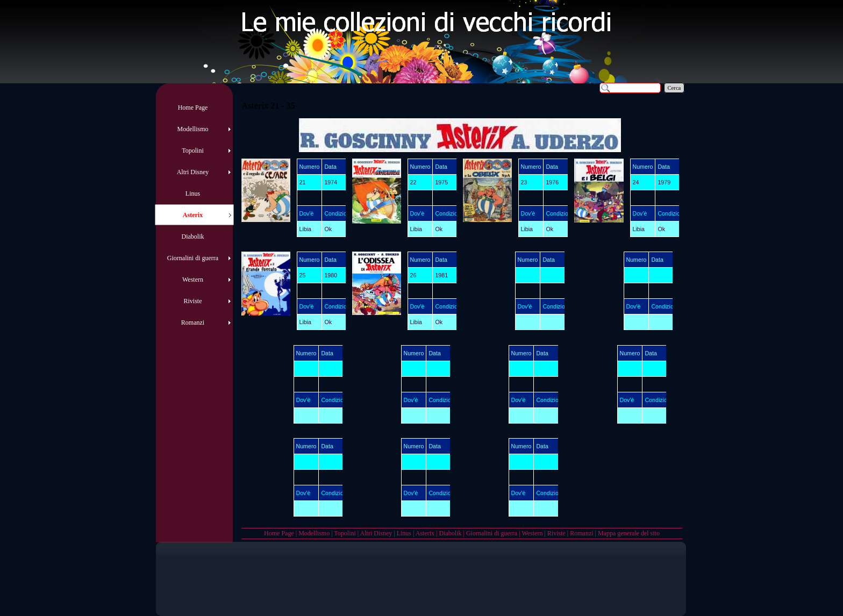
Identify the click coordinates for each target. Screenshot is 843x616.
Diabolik (450, 533)
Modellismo (314, 533)
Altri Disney (376, 533)
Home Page (279, 533)
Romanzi (581, 533)
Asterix (425, 533)
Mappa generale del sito (629, 533)
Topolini (345, 533)
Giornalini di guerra (492, 533)
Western (532, 533)
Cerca (674, 88)
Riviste (556, 533)
